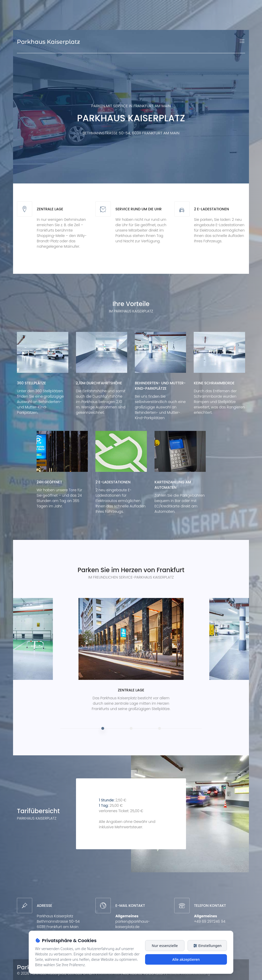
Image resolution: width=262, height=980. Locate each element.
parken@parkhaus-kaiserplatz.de (133, 924)
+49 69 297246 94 (210, 921)
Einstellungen (207, 946)
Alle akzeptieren (186, 959)
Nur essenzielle (165, 946)
